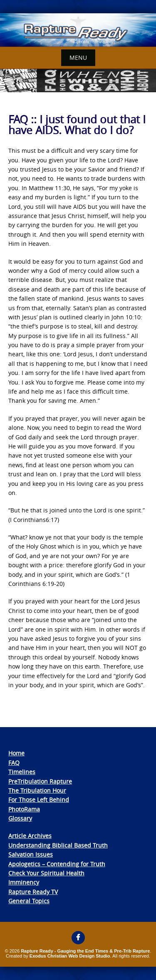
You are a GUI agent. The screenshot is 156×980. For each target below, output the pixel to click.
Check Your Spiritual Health (46, 873)
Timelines (22, 772)
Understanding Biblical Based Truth (58, 845)
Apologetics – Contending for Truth (57, 864)
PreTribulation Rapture (40, 781)
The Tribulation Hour (37, 790)
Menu (78, 58)
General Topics (29, 901)
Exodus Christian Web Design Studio (70, 956)
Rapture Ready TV (33, 892)
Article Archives (30, 836)
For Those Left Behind (39, 800)
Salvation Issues (31, 854)
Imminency (24, 882)
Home (16, 753)
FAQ (14, 763)
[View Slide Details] (78, 30)
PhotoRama (24, 809)
